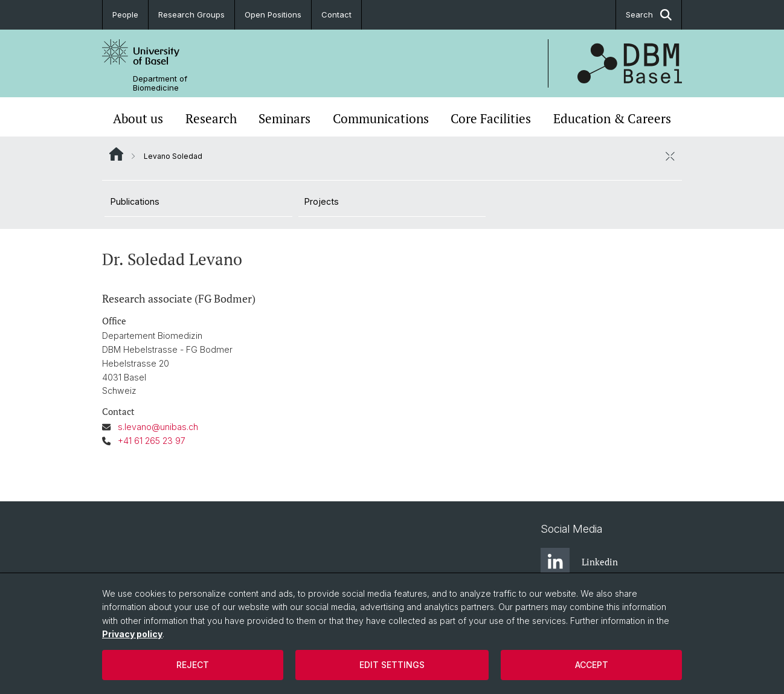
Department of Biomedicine (160, 83)
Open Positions (273, 14)
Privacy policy (132, 634)
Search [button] (649, 15)
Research (211, 118)
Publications (135, 201)
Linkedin (579, 562)
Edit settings (392, 665)
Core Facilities (491, 118)
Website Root (116, 154)
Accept (592, 665)
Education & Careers (612, 118)
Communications (381, 118)
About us (138, 118)
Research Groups (191, 14)
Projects (322, 201)
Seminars (284, 118)
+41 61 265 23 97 (152, 441)
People (125, 14)
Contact (336, 14)
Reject (193, 665)
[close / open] (670, 156)
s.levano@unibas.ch (158, 427)
